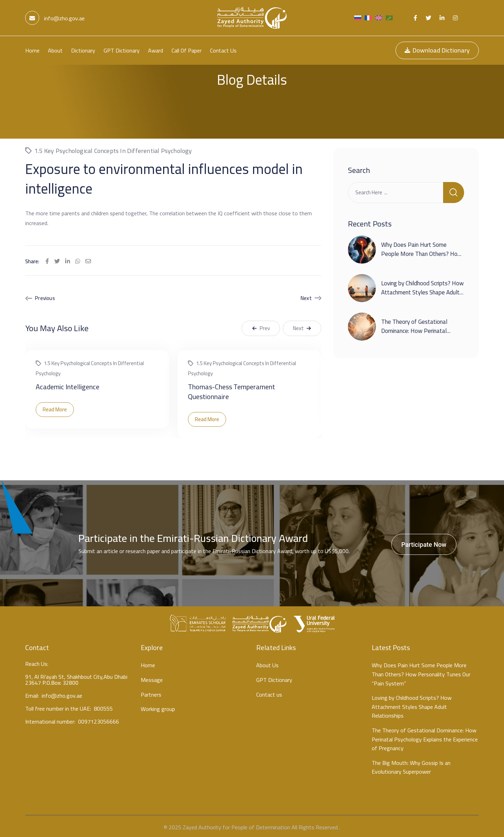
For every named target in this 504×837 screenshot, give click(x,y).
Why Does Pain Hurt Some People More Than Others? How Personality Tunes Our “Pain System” (422, 256)
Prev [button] (261, 326)
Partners (151, 693)
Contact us (223, 50)
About (55, 50)
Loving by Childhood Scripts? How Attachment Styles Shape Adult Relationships (422, 290)
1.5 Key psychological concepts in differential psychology (113, 149)
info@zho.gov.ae (55, 18)
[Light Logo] (252, 18)
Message (152, 678)
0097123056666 (99, 721)
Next (306, 296)
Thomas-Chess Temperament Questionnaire (232, 389)
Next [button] (302, 326)
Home (32, 50)
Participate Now (424, 542)
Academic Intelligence (68, 385)
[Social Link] (415, 18)
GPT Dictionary (122, 50)
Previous (45, 296)
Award (156, 50)
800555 (103, 708)
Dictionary (83, 50)
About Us (267, 664)
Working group (158, 707)
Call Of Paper (187, 50)
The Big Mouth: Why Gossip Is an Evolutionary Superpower (411, 765)
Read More (55, 407)
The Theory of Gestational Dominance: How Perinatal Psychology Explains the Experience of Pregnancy (414, 333)
